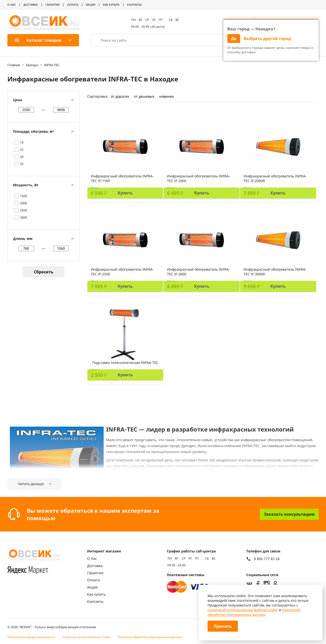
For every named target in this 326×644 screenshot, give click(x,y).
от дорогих (120, 96)
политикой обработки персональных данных (254, 612)
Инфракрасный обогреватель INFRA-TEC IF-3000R (275, 272)
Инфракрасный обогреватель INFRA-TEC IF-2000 (199, 178)
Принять (223, 626)
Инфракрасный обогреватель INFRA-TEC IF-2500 (122, 272)
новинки (166, 96)
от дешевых (144, 96)
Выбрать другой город (267, 38)
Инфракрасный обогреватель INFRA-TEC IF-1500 (122, 178)
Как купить (111, 5)
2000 (23, 203)
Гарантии (52, 5)
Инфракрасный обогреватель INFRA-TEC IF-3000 (199, 272)
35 (22, 164)
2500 (23, 210)
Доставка (31, 5)
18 (22, 142)
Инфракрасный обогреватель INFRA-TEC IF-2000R (275, 178)
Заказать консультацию (289, 514)
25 (22, 150)
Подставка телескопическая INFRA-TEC (125, 363)
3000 (23, 217)
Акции (91, 5)
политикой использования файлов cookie (243, 610)
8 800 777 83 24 (267, 559)
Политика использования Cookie (86, 637)
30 (22, 157)
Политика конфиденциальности (31, 637)
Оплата (73, 5)
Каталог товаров (38, 40)
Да (234, 38)
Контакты (134, 5)
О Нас (12, 5)
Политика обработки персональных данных (150, 637)
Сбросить (44, 272)
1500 (23, 196)
